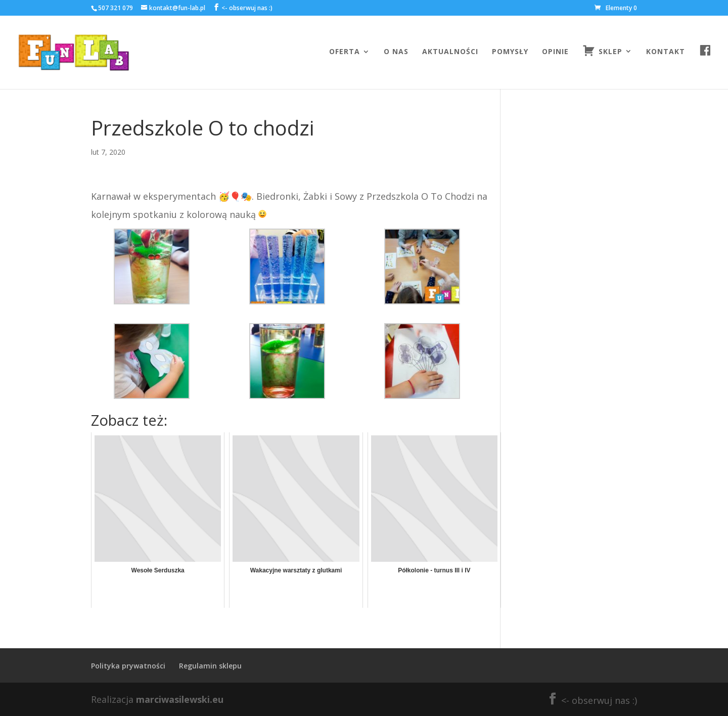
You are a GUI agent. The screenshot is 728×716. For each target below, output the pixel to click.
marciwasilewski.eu (180, 699)
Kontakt (666, 52)
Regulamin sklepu (210, 666)
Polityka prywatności (128, 666)
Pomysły (510, 52)
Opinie (555, 52)
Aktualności (450, 52)
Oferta (345, 52)
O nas (396, 52)
